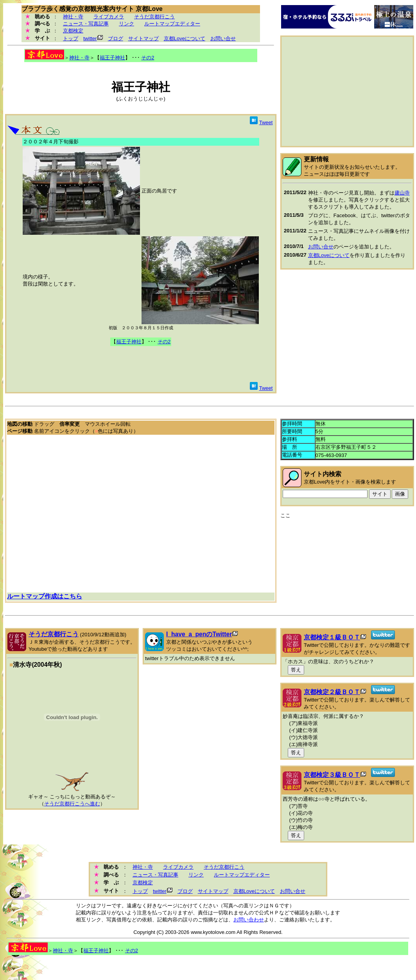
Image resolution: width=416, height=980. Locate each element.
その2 (148, 58)
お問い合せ (223, 38)
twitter (90, 38)
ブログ (116, 38)
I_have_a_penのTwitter (199, 634)
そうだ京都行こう (154, 17)
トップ (71, 38)
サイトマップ (143, 38)
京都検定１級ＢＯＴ (332, 637)
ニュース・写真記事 (86, 24)
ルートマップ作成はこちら (45, 596)
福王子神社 (112, 58)
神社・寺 (73, 17)
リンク (126, 24)
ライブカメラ (109, 17)
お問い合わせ (249, 920)
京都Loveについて (185, 38)
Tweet (266, 122)
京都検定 (73, 31)
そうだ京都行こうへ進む (72, 804)
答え (296, 670)
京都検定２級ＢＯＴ (332, 692)
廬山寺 (402, 193)
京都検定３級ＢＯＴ (332, 775)
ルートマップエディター (172, 24)
